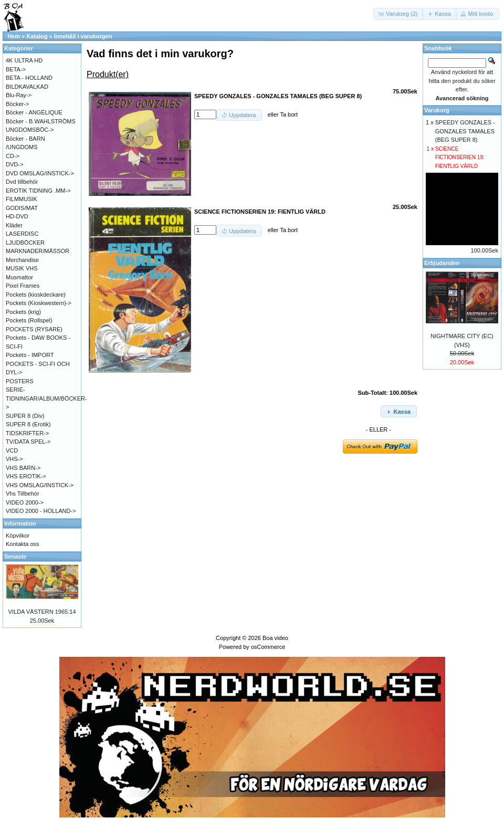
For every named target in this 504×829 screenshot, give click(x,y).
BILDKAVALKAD (27, 87)
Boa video (275, 638)
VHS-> (14, 459)
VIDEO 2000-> (25, 502)
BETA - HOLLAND (29, 78)
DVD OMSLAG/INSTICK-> (40, 173)
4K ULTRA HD (24, 60)
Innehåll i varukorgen (83, 36)
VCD (12, 450)
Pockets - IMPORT (30, 355)
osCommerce (268, 647)
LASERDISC (22, 234)
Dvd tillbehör (22, 182)
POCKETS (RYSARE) (34, 329)
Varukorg (437, 110)
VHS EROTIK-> (26, 476)
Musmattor (19, 277)
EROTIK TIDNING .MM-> (38, 191)
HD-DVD (17, 216)
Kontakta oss (23, 544)
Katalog (37, 36)
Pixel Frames (23, 286)
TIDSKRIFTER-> (27, 433)
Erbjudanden (442, 263)
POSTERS (20, 381)
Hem (14, 36)
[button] (398, 14)
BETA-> (16, 69)
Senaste (15, 557)
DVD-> (14, 164)
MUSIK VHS (22, 268)
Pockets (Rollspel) (29, 320)
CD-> (13, 156)
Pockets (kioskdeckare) (36, 295)
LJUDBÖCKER (25, 243)
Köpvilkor (18, 536)
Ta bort (289, 114)
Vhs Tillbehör (23, 494)
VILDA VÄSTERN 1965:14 (42, 612)
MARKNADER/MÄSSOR (38, 251)
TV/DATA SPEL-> (28, 442)
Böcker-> (17, 104)
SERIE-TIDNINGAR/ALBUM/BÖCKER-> (46, 398)
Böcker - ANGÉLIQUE (34, 112)
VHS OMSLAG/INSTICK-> (40, 485)
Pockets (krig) (23, 312)
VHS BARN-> (23, 468)
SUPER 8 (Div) (25, 416)
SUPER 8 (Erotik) (28, 424)
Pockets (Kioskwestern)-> (39, 303)
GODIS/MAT (22, 208)
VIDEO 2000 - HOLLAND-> (41, 511)
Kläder (14, 225)
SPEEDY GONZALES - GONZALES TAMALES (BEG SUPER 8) (465, 131)
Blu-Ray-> (19, 95)
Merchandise (22, 260)
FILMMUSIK (22, 199)
